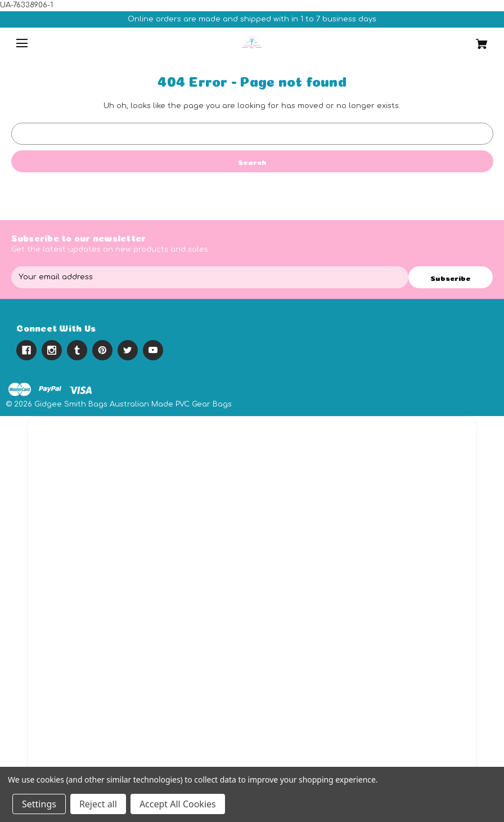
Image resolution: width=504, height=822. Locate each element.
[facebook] (26, 350)
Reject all (98, 804)
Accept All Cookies (178, 804)
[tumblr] (77, 350)
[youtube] (153, 350)
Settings (39, 804)
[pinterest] (102, 350)
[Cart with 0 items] (453, 40)
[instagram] (52, 350)
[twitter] (128, 350)
